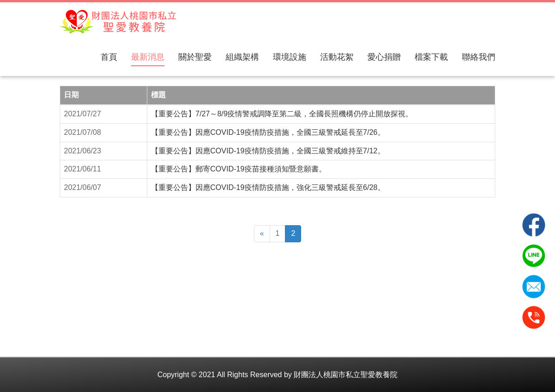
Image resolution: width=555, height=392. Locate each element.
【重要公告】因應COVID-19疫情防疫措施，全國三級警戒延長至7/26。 (268, 132)
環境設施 (290, 57)
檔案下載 (431, 57)
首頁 (109, 57)
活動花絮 (337, 57)
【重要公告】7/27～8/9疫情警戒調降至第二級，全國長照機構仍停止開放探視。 (282, 114)
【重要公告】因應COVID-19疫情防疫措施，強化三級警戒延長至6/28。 (268, 187)
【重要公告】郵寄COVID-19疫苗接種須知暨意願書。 (239, 169)
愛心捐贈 (384, 57)
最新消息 (148, 57)
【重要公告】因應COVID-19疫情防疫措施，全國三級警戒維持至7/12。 (268, 151)
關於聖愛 (195, 57)
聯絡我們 (479, 57)
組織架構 (242, 57)
